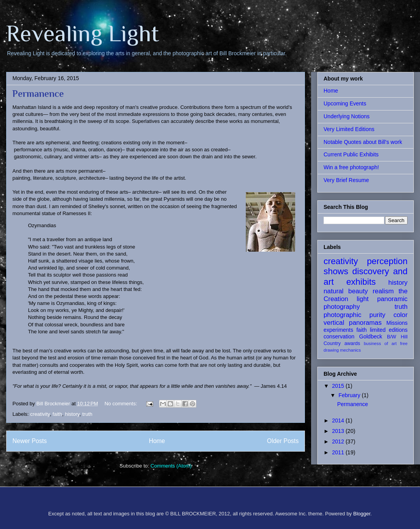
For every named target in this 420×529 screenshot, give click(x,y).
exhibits (361, 282)
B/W (392, 337)
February (350, 395)
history (72, 414)
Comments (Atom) (171, 466)
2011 (339, 452)
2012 (339, 441)
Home (157, 441)
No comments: (122, 404)
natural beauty (346, 291)
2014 (339, 420)
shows (336, 271)
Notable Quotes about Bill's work (363, 142)
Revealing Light (83, 33)
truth (87, 414)
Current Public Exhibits (351, 154)
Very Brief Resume (346, 180)
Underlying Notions (346, 116)
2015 (339, 386)
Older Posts (283, 441)
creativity (40, 414)
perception (387, 261)
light (363, 299)
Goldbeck (371, 336)
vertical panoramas (353, 323)
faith (57, 414)
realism (383, 291)
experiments (338, 330)
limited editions (389, 330)
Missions (397, 323)
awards (352, 343)
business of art (380, 343)
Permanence (38, 94)
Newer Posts (30, 441)
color (401, 315)
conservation (339, 336)
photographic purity (354, 315)
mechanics (350, 350)
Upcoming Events (345, 103)
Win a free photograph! (351, 167)
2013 (339, 431)
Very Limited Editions (349, 129)
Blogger (362, 514)
